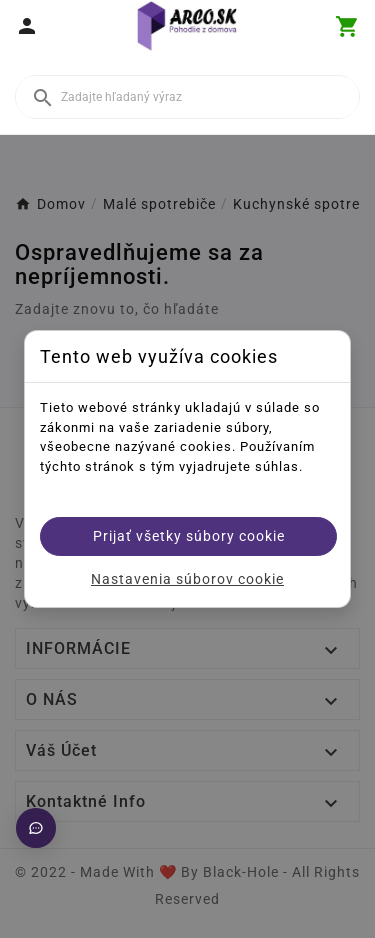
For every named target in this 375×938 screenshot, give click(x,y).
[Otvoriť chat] (36, 828)
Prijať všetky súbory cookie (189, 536)
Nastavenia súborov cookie (187, 579)
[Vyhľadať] (187, 97)
